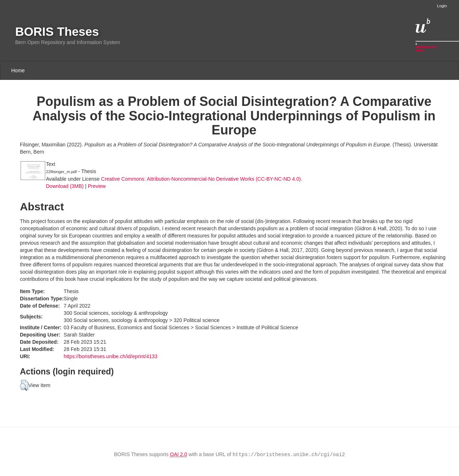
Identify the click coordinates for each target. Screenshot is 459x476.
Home (18, 70)
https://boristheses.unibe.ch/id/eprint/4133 (110, 356)
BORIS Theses (57, 32)
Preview (97, 186)
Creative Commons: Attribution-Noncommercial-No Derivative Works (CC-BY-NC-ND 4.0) (201, 179)
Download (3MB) (65, 186)
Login (442, 6)
